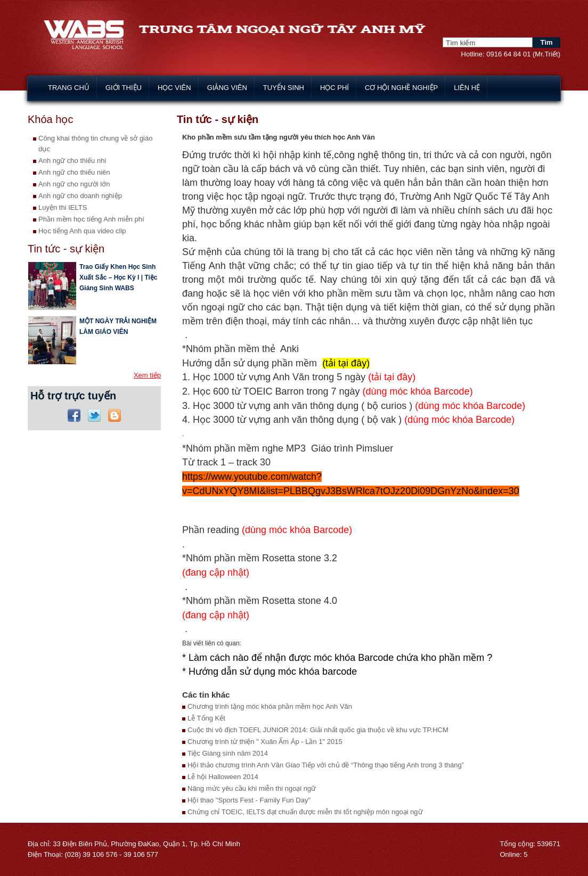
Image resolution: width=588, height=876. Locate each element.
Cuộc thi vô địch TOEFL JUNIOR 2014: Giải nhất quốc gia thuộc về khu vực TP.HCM (318, 730)
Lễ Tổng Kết (206, 718)
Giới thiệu (124, 88)
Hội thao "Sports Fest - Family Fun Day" (249, 800)
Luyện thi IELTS (63, 207)
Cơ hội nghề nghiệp (401, 88)
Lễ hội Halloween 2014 (223, 777)
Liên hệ (467, 88)
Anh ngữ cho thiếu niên (74, 172)
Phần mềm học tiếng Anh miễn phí (91, 219)
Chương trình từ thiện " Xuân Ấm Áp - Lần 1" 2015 (265, 742)
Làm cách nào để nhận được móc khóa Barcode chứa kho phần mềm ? (340, 658)
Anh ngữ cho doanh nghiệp (80, 196)
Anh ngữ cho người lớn (74, 184)
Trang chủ (69, 88)
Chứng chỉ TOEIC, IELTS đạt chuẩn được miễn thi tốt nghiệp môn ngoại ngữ (305, 812)
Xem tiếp (147, 375)
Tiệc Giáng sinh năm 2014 (228, 753)
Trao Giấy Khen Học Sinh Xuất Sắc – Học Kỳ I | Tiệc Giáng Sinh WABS (119, 277)
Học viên (174, 88)
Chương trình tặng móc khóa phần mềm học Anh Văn (270, 706)
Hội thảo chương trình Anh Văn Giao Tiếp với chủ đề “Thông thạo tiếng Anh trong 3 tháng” (326, 765)
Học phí (334, 88)
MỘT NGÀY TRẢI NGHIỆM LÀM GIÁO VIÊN (118, 326)
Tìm (546, 42)
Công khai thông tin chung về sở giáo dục (95, 144)
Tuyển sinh (284, 88)
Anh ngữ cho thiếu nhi (72, 161)
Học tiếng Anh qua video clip (82, 231)
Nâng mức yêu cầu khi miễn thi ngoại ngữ (252, 788)
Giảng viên (227, 88)
